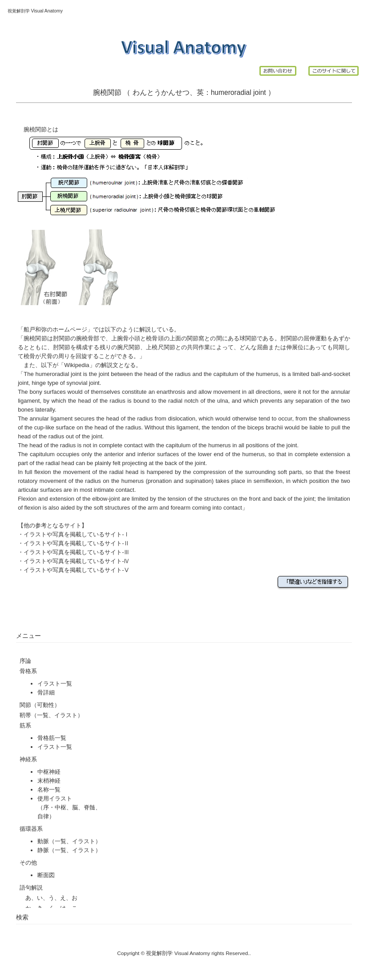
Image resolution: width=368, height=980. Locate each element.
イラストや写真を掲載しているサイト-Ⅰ (77, 534)
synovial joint (83, 383)
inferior (146, 454)
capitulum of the (234, 374)
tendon (220, 427)
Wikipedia (77, 365)
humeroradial (231, 92)
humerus (267, 374)
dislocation (182, 419)
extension (62, 499)
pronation (160, 481)
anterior (114, 454)
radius (183, 374)
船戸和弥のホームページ (55, 329)
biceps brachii (265, 427)
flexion (43, 472)
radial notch (183, 401)
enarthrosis (171, 392)
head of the (159, 374)
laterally (45, 410)
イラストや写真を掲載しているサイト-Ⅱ (77, 543)
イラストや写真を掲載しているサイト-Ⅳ (77, 561)
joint (261, 92)
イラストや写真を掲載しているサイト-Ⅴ (77, 570)
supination (198, 481)
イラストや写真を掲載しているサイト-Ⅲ (77, 552)
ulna (223, 401)
